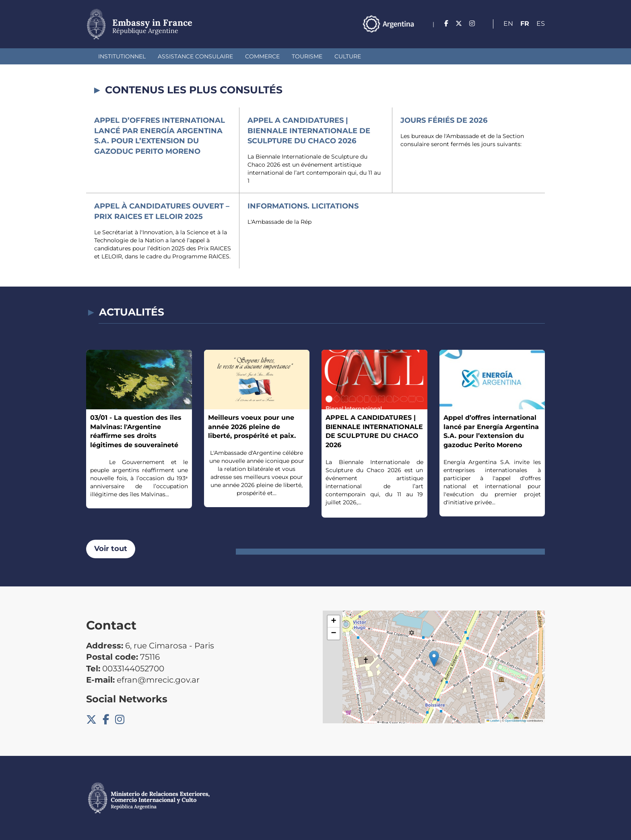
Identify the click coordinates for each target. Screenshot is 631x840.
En (508, 24)
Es (541, 24)
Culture (348, 56)
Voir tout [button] (111, 549)
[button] (434, 659)
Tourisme (307, 56)
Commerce (262, 56)
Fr (525, 24)
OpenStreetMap (516, 721)
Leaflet (493, 721)
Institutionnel (122, 56)
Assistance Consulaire (195, 56)
